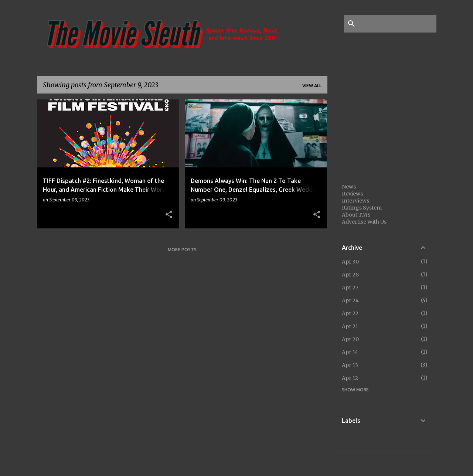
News (349, 187)
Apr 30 (350, 262)
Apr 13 (350, 365)
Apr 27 (350, 288)
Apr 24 (350, 300)
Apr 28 (350, 275)
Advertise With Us (364, 222)
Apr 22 (350, 313)
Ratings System (362, 208)
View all (312, 86)
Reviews (352, 194)
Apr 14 (350, 352)
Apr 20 (350, 339)
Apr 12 (350, 378)
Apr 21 (350, 326)
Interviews (355, 201)
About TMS (356, 215)
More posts (182, 250)
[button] (169, 215)
